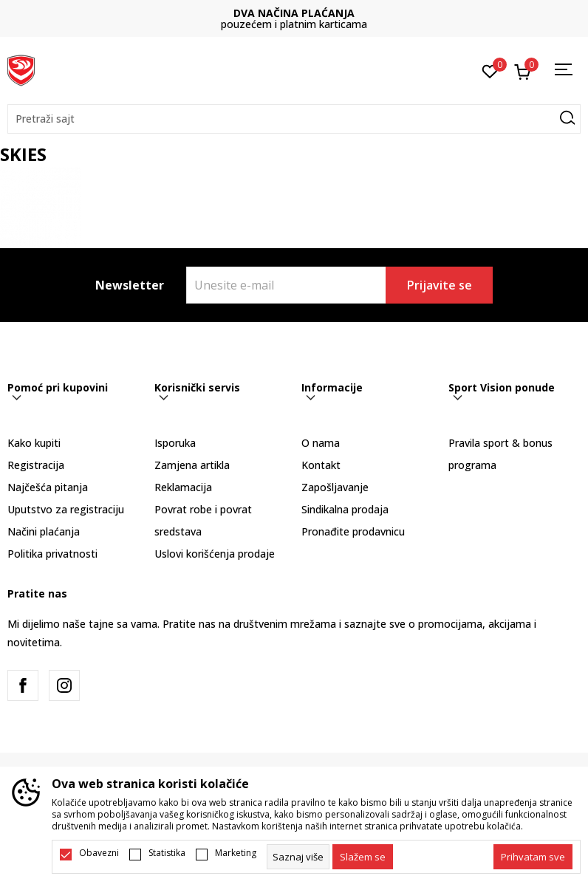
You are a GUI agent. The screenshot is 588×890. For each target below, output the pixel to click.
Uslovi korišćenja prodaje (215, 554)
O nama (321, 443)
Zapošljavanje (335, 487)
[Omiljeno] (490, 70)
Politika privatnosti (52, 554)
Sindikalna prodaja (345, 509)
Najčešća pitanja (48, 487)
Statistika (167, 853)
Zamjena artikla (192, 465)
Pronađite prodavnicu (353, 531)
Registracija (36, 465)
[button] (294, 119)
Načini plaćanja (44, 531)
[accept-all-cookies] (533, 857)
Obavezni (99, 853)
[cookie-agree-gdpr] (363, 857)
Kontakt (321, 465)
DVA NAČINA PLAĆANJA (294, 13)
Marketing (236, 853)
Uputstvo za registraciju (66, 509)
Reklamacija (183, 487)
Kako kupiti (34, 443)
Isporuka (175, 443)
